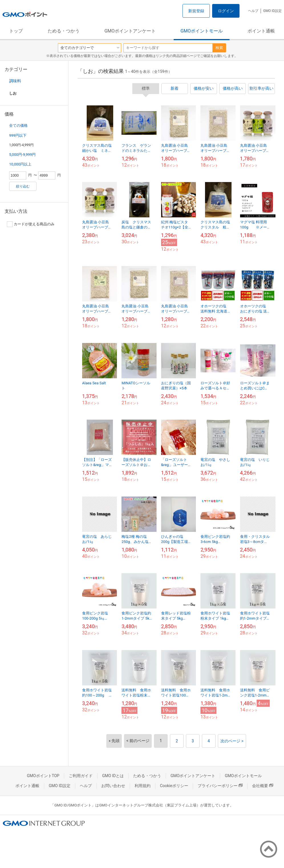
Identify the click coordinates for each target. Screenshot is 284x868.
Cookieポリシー (174, 786)
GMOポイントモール (202, 31)
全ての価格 (18, 125)
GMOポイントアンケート (130, 31)
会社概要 (263, 786)
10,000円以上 (20, 164)
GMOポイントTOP (43, 776)
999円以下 (18, 135)
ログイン (226, 11)
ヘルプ (253, 11)
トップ (16, 31)
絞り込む (23, 186)
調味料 (15, 81)
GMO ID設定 (272, 11)
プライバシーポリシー (220, 786)
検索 (219, 48)
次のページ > (232, 741)
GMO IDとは (113, 776)
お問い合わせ (113, 786)
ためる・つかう (64, 31)
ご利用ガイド (81, 776)
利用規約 (143, 786)
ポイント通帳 (261, 31)
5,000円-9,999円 (22, 155)
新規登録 (196, 11)
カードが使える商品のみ (31, 224)
